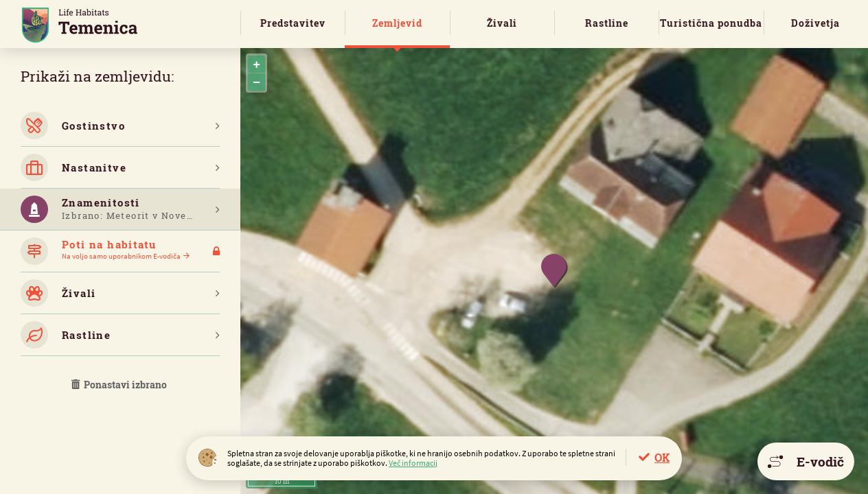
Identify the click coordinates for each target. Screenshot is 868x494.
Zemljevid (397, 23)
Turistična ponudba (711, 23)
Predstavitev (293, 23)
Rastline (607, 23)
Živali (502, 23)
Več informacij (413, 463)
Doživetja (815, 23)
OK (662, 457)
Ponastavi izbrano (120, 385)
